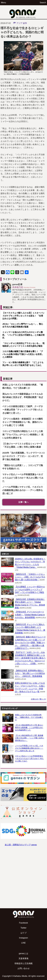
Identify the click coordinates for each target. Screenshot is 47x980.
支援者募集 (24, 958)
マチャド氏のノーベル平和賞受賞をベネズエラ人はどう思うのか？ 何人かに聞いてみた (23, 478)
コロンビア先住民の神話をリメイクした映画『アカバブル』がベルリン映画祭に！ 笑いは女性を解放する (23, 435)
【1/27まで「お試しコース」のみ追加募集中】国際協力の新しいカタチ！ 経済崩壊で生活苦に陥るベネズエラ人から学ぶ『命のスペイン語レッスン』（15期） (30, 658)
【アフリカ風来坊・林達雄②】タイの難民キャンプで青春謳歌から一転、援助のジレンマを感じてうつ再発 (23, 422)
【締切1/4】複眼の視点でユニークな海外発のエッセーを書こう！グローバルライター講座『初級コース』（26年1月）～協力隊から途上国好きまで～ (30, 643)
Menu (4, 3)
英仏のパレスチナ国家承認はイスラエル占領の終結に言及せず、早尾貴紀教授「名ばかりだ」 (23, 397)
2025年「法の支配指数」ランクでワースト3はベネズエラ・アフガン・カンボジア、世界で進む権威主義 (23, 456)
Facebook (23, 923)
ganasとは (24, 953)
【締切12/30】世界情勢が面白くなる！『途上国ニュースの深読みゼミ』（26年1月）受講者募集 (30, 673)
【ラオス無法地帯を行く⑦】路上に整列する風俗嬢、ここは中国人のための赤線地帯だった (29, 728)
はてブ (24, 933)
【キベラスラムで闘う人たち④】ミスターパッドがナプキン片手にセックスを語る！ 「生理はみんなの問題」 (23, 316)
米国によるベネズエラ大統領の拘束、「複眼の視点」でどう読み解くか (29, 717)
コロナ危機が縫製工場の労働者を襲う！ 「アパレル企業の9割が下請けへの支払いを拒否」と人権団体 (23, 354)
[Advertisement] (23, 880)
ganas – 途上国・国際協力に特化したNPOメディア (24, 12)
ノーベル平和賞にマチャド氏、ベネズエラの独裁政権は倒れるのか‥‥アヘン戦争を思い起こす (23, 490)
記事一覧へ (24, 502)
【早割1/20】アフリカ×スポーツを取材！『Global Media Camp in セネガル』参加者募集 (30, 615)
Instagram (23, 938)
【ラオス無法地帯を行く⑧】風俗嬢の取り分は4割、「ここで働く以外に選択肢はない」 (30, 738)
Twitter (23, 928)
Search (43, 3)
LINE (24, 943)
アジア (19, 23)
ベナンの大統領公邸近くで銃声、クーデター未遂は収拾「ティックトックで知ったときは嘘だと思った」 (23, 410)
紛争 (25, 23)
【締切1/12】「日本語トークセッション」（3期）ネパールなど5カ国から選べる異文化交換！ (30, 577)
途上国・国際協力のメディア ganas (21, 845)
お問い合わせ (24, 968)
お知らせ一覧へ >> (38, 699)
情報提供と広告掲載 (24, 963)
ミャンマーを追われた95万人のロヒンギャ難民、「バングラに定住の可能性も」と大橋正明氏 (23, 335)
